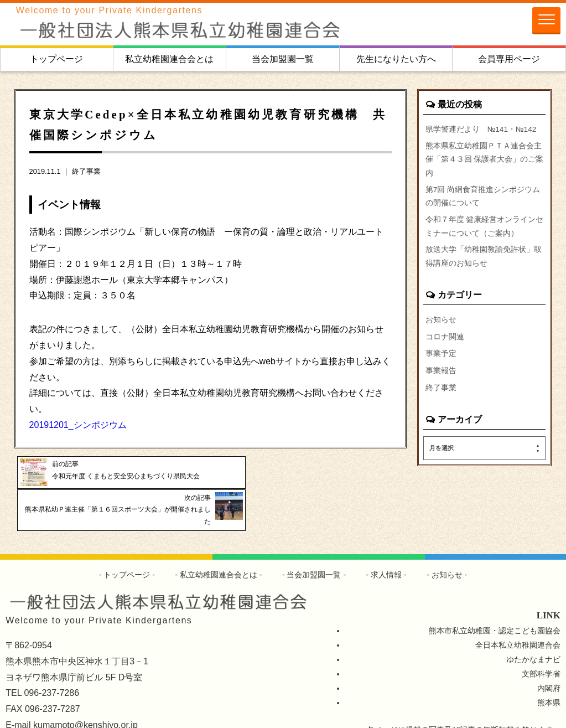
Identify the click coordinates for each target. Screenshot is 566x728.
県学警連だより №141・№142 (482, 129)
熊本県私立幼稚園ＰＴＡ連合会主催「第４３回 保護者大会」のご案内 (485, 161)
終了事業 (86, 171)
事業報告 (441, 379)
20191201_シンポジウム (78, 425)
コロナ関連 (445, 344)
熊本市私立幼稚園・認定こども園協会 (495, 599)
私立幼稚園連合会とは (169, 59)
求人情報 (387, 543)
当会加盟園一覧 (283, 59)
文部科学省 (541, 642)
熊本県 (549, 670)
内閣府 (549, 656)
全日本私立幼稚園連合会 (518, 613)
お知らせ (441, 327)
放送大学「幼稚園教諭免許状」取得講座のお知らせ (484, 263)
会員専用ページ (509, 59)
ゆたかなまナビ (533, 627)
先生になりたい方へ (396, 59)
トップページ (56, 59)
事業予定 (441, 361)
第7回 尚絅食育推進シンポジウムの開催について (483, 199)
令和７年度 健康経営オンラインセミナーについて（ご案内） (485, 231)
